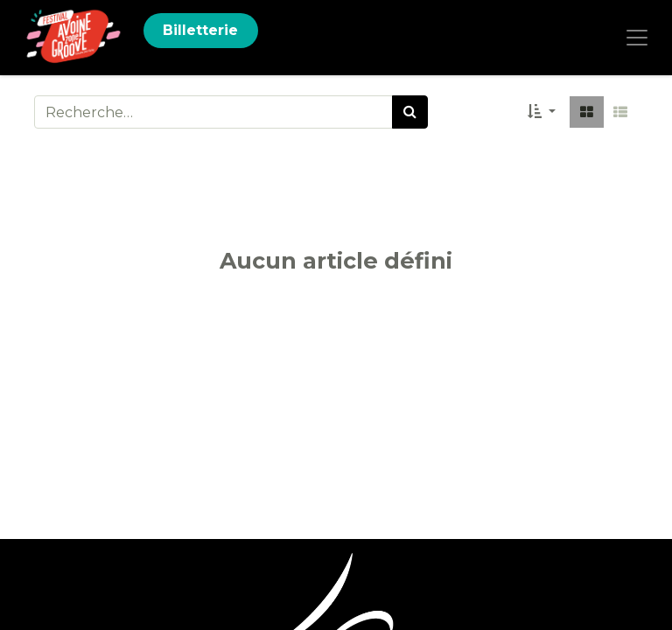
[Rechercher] (410, 112)
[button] (542, 112)
